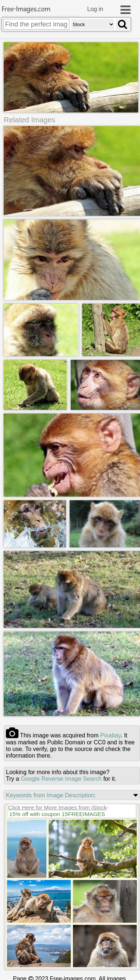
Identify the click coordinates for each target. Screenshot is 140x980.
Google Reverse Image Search (61, 778)
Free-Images (26, 9)
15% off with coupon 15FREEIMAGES (57, 814)
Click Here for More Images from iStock (57, 807)
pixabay (111, 735)
